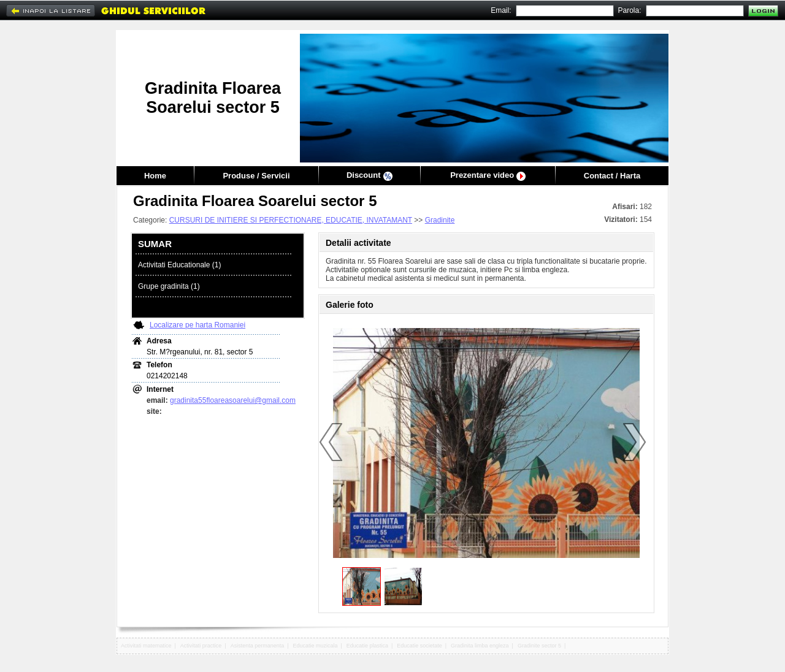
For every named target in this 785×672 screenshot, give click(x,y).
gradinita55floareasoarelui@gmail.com (233, 400)
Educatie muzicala (316, 646)
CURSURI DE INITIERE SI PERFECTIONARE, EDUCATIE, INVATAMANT (291, 220)
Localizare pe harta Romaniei (197, 325)
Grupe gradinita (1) (169, 286)
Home (155, 176)
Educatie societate (419, 646)
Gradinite (440, 220)
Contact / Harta (612, 176)
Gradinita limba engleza (480, 646)
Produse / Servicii (256, 176)
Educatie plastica (367, 646)
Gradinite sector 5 (539, 646)
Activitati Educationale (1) (179, 265)
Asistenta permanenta (258, 646)
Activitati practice (201, 646)
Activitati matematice (146, 646)
